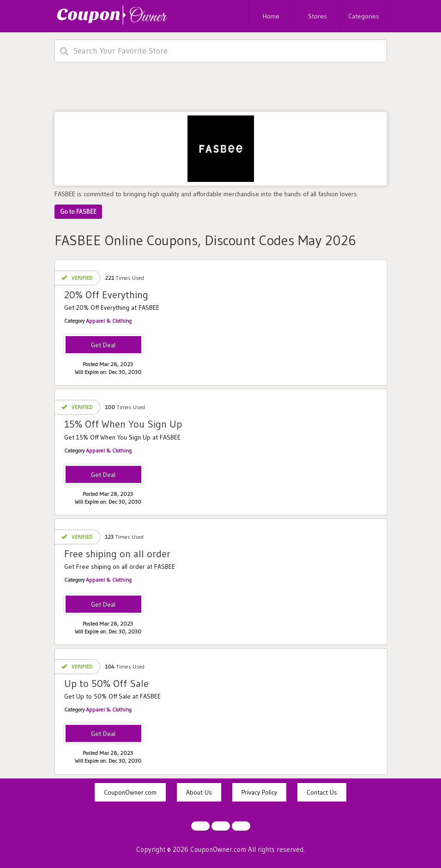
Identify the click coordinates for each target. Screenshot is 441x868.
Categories (364, 16)
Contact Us (322, 792)
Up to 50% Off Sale (106, 684)
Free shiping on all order (117, 554)
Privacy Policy (259, 792)
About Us (199, 792)
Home (271, 16)
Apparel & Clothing (109, 321)
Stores (317, 16)
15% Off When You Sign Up (123, 424)
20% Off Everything (106, 295)
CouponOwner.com (130, 792)
